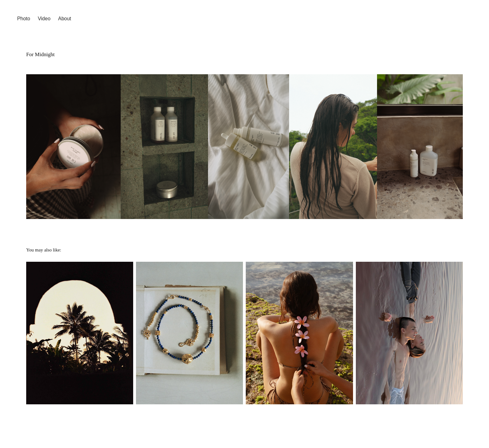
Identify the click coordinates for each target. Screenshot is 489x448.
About (65, 19)
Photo (24, 19)
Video (44, 19)
